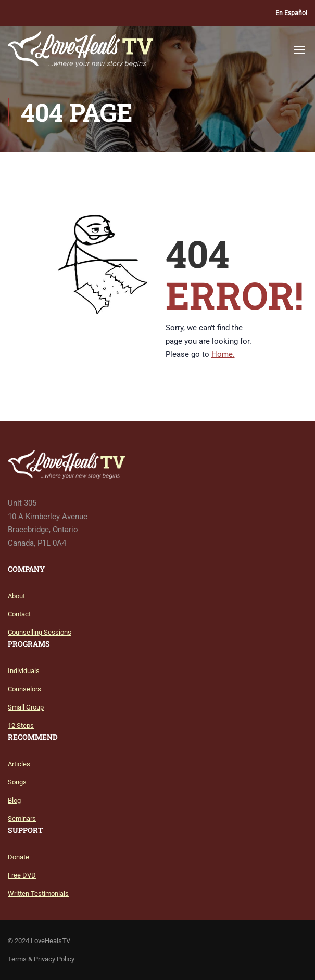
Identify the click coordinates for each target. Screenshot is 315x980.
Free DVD (22, 875)
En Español (291, 13)
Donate (18, 857)
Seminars (22, 818)
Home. (223, 354)
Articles (19, 764)
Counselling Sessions (40, 632)
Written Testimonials (38, 893)
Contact (19, 614)
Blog (14, 800)
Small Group (26, 707)
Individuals (24, 671)
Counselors (24, 689)
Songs (17, 782)
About (16, 596)
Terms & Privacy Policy (41, 959)
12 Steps (21, 725)
